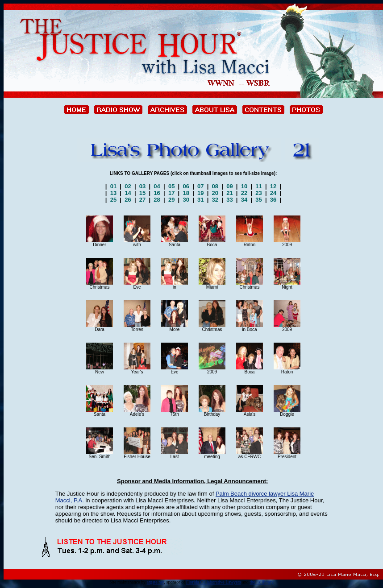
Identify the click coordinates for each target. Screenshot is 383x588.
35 (259, 200)
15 (142, 193)
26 (128, 200)
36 (273, 200)
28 (157, 200)
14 (128, 193)
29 (171, 200)
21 (230, 193)
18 (186, 193)
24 (273, 193)
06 (186, 186)
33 (230, 200)
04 (157, 186)
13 (113, 193)
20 (215, 193)
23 (259, 193)
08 (215, 186)
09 (230, 186)
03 (142, 186)
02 (128, 186)
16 (157, 193)
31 (200, 200)
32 (215, 200)
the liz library (262, 582)
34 (244, 200)
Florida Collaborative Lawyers (214, 582)
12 (274, 186)
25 (113, 200)
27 (142, 200)
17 (171, 193)
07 (200, 186)
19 (200, 193)
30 (186, 200)
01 (113, 186)
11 (259, 186)
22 (244, 193)
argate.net (156, 582)
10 (244, 186)
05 (171, 186)
